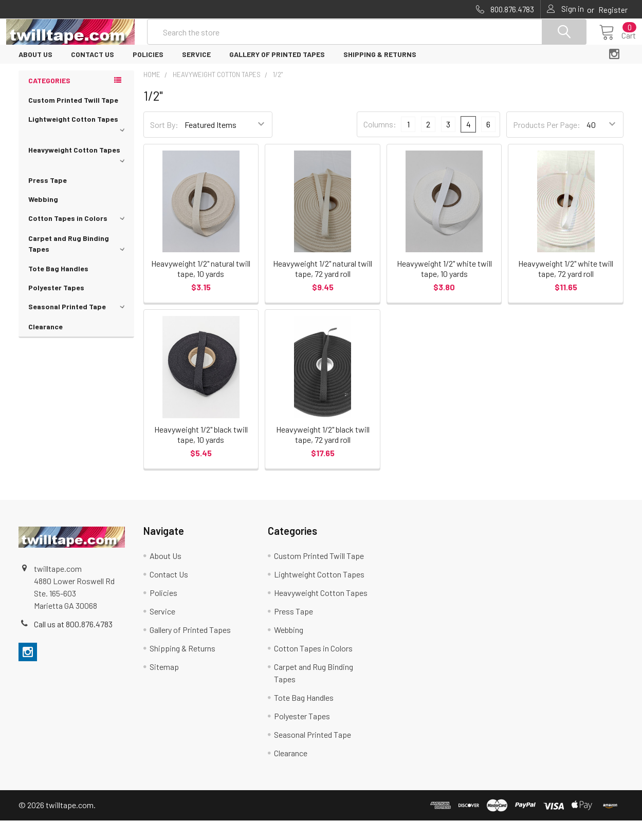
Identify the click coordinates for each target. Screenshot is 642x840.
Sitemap (164, 686)
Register (613, 10)
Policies (148, 74)
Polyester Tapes (56, 307)
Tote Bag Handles (58, 288)
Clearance (45, 346)
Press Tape (48, 200)
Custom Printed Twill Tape (73, 119)
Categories (49, 100)
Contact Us (93, 74)
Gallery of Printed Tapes (277, 74)
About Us (35, 74)
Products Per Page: (547, 144)
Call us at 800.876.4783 (73, 643)
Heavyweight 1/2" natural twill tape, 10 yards (201, 288)
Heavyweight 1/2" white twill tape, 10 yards (444, 288)
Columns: (380, 144)
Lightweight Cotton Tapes (78, 143)
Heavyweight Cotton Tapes (78, 174)
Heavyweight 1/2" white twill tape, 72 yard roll (566, 288)
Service (196, 74)
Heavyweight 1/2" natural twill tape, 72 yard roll (323, 288)
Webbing (43, 219)
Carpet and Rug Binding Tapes (78, 263)
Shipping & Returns (380, 74)
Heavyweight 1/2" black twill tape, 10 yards (201, 454)
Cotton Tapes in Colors (78, 238)
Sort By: (164, 144)
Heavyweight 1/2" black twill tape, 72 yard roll (323, 454)
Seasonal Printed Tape (78, 326)
